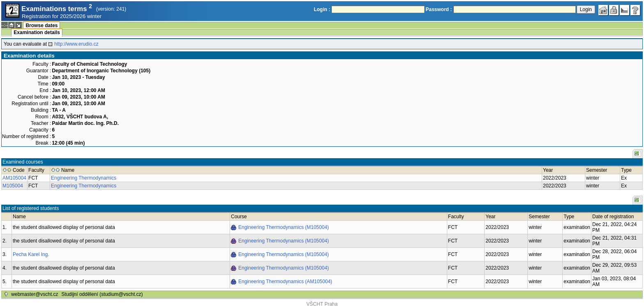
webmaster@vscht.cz (34, 294)
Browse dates (41, 25)
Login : (322, 9)
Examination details (37, 32)
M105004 (13, 186)
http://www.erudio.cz (76, 44)
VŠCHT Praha (322, 304)
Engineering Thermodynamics (84, 178)
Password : (439, 9)
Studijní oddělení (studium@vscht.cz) (102, 294)
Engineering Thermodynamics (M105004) (284, 227)
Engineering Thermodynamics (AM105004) (285, 282)
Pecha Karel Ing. (31, 254)
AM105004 (14, 178)
